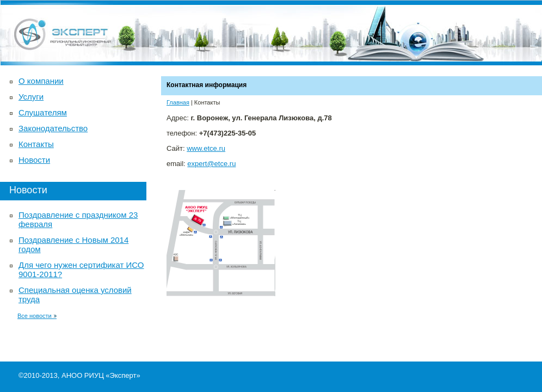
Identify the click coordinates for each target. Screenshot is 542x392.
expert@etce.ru (211, 164)
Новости (34, 160)
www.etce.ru (206, 148)
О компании (41, 81)
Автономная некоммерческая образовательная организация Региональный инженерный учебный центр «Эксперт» (271, 33)
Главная (178, 102)
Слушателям (43, 112)
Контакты (36, 144)
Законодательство (53, 128)
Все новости (37, 316)
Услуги (31, 97)
